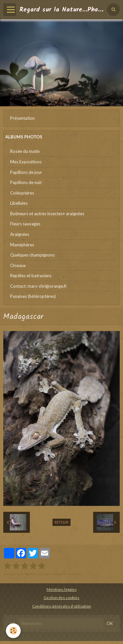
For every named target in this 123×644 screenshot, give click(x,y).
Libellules (19, 203)
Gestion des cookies (61, 597)
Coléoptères (22, 193)
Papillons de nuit (26, 182)
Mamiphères (22, 245)
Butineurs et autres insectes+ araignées (47, 214)
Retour (61, 522)
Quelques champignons (32, 255)
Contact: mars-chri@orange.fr (39, 286)
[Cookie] (13, 631)
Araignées (20, 234)
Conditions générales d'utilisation (62, 606)
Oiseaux (18, 265)
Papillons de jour (26, 172)
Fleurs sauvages (25, 224)
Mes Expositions (26, 162)
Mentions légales (62, 589)
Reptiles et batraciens (31, 276)
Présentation (22, 118)
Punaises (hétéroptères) (33, 296)
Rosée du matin (25, 151)
